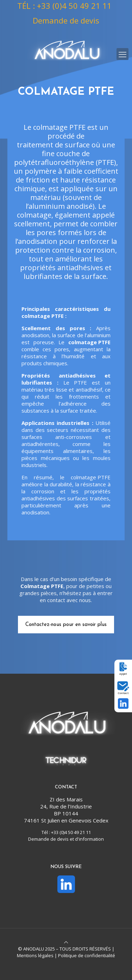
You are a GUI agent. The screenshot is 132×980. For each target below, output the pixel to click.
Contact (123, 693)
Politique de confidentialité (87, 955)
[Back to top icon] (66, 942)
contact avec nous (69, 600)
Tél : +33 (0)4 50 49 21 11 (66, 832)
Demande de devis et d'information (66, 839)
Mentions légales (35, 955)
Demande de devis (66, 20)
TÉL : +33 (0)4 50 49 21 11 (64, 6)
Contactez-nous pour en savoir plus (66, 625)
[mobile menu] (122, 54)
